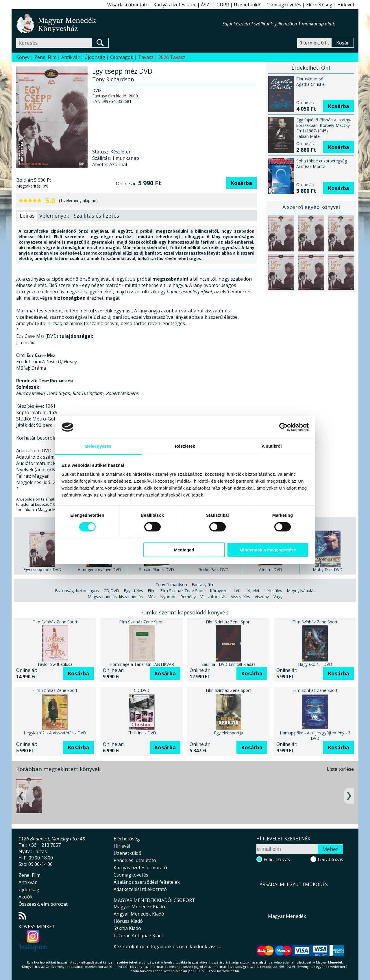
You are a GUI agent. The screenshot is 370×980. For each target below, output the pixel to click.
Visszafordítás (213, 597)
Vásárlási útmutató (128, 5)
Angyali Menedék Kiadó (139, 914)
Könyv (23, 57)
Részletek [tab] (185, 446)
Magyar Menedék (287, 916)
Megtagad (184, 550)
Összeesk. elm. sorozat (43, 904)
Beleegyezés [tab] (98, 446)
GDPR (223, 5)
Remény (188, 597)
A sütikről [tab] (272, 446)
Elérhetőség (319, 5)
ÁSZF (206, 5)
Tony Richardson (171, 585)
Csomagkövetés (284, 5)
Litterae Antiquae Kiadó (139, 935)
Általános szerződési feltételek (147, 882)
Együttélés (133, 591)
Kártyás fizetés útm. (175, 5)
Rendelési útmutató (135, 860)
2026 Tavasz (172, 57)
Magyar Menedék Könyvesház (119, 24)
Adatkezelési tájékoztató (140, 889)
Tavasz (146, 57)
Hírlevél (346, 5)
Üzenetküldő (248, 5)
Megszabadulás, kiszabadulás (115, 597)
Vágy (278, 597)
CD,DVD (111, 591)
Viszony (262, 597)
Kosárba (241, 183)
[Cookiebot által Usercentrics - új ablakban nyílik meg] (283, 427)
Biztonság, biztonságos (77, 591)
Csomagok (122, 57)
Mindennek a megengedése (268, 550)
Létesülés (273, 591)
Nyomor (168, 597)
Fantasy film (203, 585)
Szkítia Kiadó (127, 928)
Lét (237, 591)
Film (152, 591)
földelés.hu (230, 971)
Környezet (219, 591)
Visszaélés (240, 597)
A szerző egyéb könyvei (311, 207)
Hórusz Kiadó (128, 921)
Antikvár (70, 57)
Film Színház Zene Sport (183, 591)
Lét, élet (252, 591)
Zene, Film (45, 57)
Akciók (26, 897)
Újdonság (95, 57)
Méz (151, 597)
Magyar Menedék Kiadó (139, 907)
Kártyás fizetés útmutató (140, 868)
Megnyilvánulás (301, 591)
